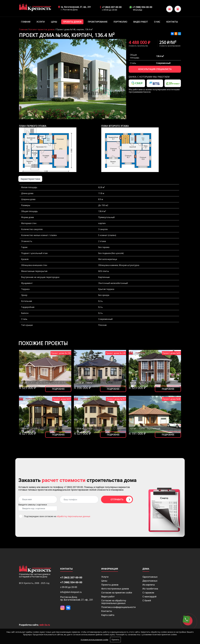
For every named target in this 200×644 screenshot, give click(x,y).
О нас (157, 22)
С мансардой (149, 597)
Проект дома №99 (171, 353)
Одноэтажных (150, 577)
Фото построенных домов (115, 589)
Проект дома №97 (62, 399)
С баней (147, 600)
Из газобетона (150, 589)
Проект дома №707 (116, 399)
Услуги (41, 22)
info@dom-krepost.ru (71, 592)
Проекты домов (72, 22)
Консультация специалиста (155, 69)
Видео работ (141, 22)
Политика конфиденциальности (118, 607)
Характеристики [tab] (30, 179)
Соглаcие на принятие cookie (117, 593)
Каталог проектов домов (42, 29)
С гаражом (148, 593)
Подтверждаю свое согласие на (57, 516)
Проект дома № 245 (116, 353)
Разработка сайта (29, 625)
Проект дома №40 (171, 399)
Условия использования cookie (94, 639)
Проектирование (98, 22)
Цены (54, 22)
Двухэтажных (150, 581)
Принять (117, 639)
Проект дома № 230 (61, 353)
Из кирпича (149, 585)
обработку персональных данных (73, 516)
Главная (26, 22)
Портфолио (120, 22)
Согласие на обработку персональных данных (114, 602)
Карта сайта (108, 615)
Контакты (172, 22)
